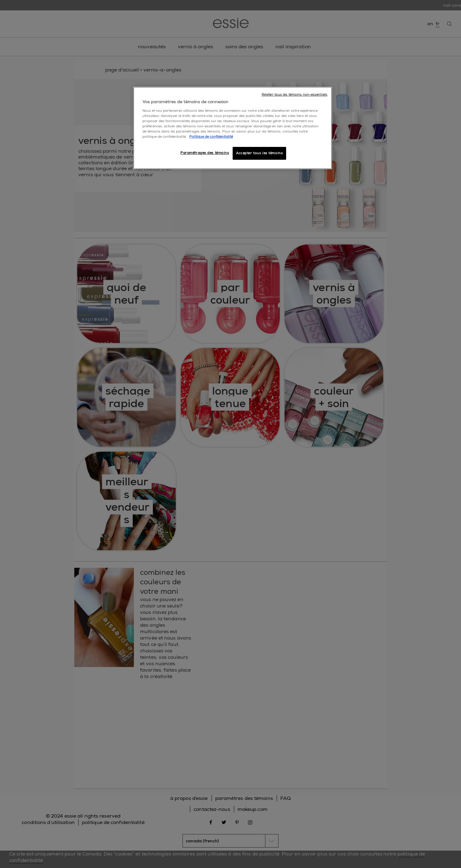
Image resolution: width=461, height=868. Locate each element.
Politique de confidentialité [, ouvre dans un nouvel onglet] (211, 137)
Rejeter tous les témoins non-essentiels (295, 95)
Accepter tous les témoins (259, 153)
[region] (233, 128)
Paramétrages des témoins (205, 153)
